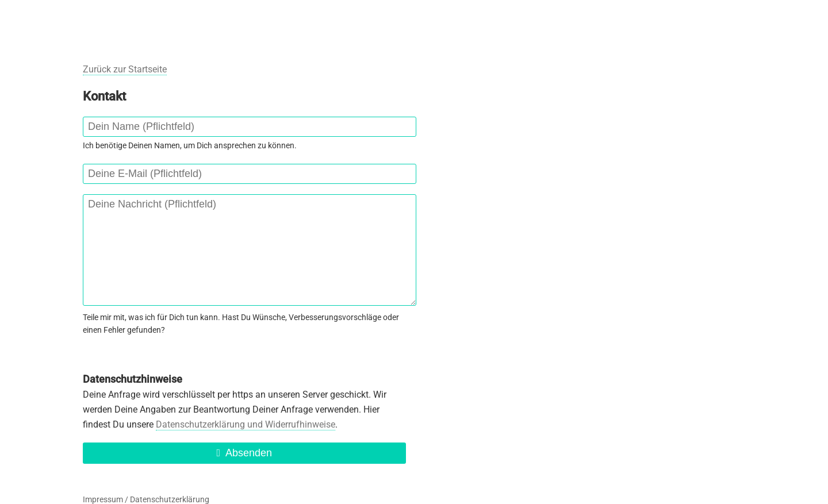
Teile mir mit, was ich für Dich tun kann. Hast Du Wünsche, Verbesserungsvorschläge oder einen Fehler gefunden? (241, 324)
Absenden (244, 453)
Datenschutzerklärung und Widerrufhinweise (246, 424)
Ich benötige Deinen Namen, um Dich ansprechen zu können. (190, 145)
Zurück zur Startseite (125, 69)
